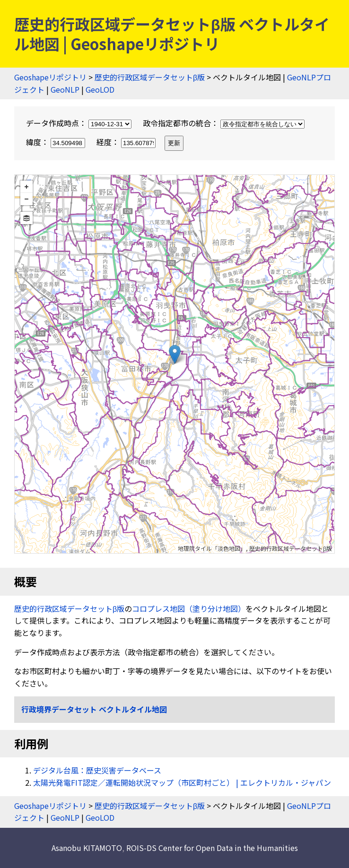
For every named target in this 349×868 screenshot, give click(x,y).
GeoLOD (100, 89)
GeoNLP (65, 89)
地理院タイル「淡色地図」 (212, 548)
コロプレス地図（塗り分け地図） (189, 608)
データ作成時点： (80, 123)
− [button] (26, 199)
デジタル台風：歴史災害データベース (97, 770)
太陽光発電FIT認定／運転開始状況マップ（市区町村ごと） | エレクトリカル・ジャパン (182, 782)
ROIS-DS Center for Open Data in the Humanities (212, 848)
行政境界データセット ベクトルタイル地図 (94, 709)
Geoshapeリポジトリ (50, 77)
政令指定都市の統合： (224, 123)
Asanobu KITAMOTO (87, 848)
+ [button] (26, 187)
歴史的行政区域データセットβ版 (150, 77)
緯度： (57, 142)
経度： (127, 142)
